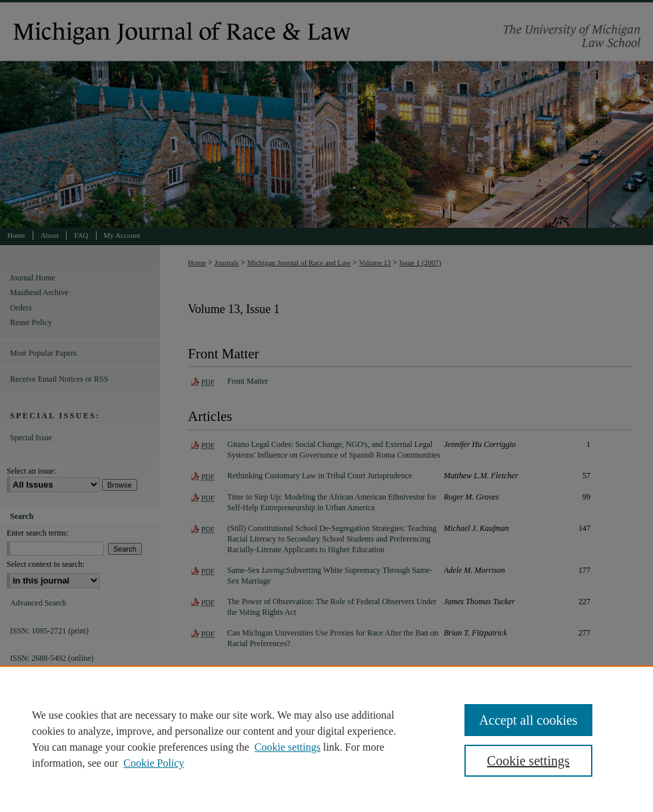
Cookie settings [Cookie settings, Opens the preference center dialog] (528, 761)
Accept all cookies (528, 720)
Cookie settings (288, 747)
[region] (326, 739)
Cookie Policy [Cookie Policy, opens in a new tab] (154, 763)
